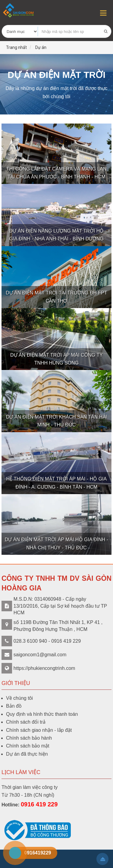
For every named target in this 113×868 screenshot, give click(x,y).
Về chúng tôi (19, 698)
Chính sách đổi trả (26, 722)
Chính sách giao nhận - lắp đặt (39, 730)
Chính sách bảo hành (29, 738)
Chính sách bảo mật (28, 746)
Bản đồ (14, 706)
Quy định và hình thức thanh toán (42, 714)
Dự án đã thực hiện (27, 754)
